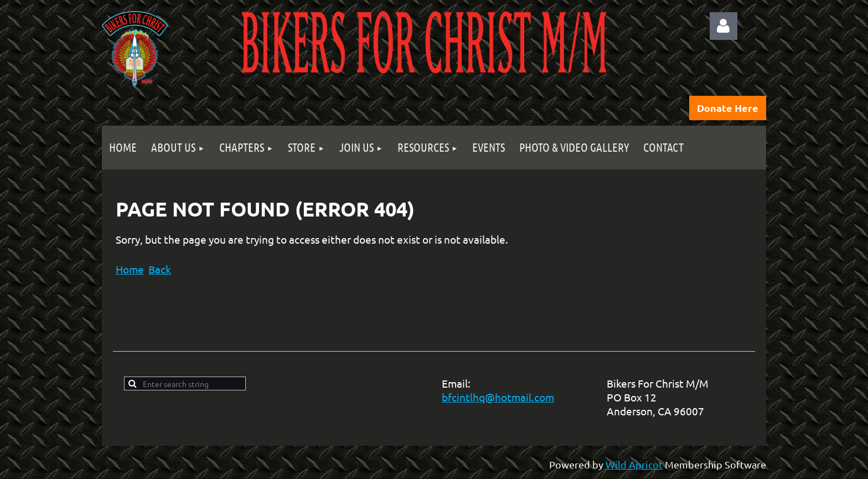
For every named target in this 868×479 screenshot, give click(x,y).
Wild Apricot (634, 464)
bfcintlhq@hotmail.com (498, 397)
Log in (724, 26)
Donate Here (728, 108)
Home (130, 269)
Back (160, 269)
